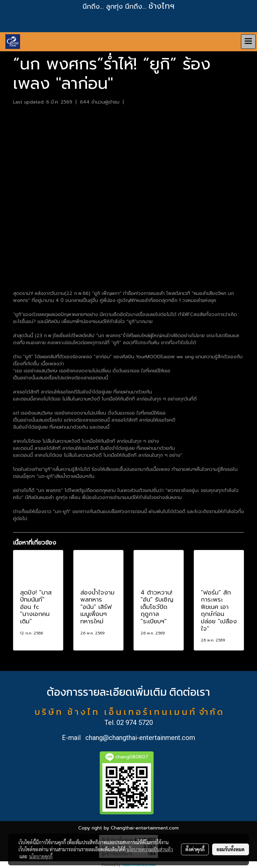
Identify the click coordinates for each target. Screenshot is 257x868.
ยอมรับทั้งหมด (231, 849)
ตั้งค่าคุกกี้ (195, 849)
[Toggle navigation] (248, 42)
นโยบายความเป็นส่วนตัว (150, 849)
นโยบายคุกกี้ (41, 856)
